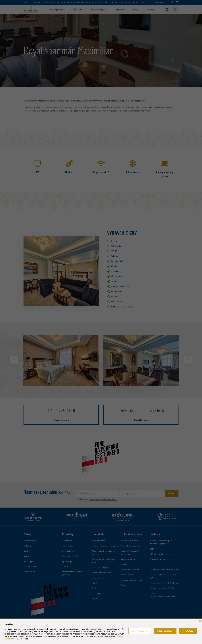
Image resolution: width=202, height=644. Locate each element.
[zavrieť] (200, 621)
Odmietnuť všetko (165, 631)
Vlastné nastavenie (140, 631)
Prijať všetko (188, 631)
